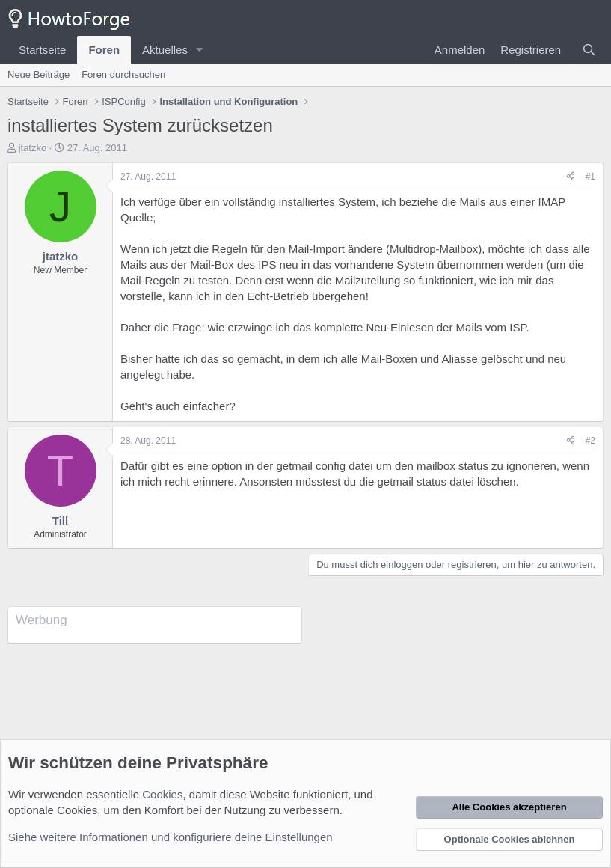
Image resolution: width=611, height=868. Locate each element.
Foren (104, 50)
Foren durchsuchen (123, 74)
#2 (590, 441)
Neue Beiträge (39, 74)
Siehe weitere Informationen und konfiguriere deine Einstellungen (171, 837)
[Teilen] (571, 177)
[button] (200, 50)
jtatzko (33, 148)
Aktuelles (165, 50)
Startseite (42, 50)
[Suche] (589, 50)
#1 (590, 177)
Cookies (162, 794)
